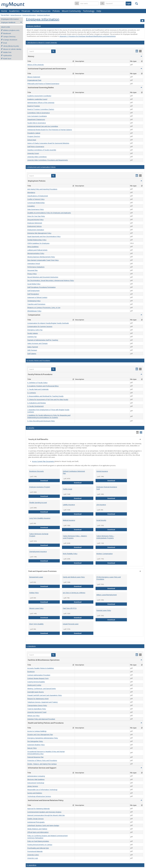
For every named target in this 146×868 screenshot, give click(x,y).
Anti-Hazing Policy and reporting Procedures (42, 189)
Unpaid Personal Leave (71, 624)
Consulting (31, 206)
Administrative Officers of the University (41, 103)
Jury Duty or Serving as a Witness (74, 593)
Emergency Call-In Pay (35, 330)
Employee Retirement (35, 223)
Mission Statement (34, 77)
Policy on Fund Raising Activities (38, 841)
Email (4, 43)
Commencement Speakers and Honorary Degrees (44, 812)
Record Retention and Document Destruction (43, 277)
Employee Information (29, 15)
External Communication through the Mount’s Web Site (46, 815)
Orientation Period (34, 264)
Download (50, 480)
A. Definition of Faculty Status (37, 383)
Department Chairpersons (36, 119)
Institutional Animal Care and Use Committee (43, 126)
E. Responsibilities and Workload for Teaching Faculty (45, 396)
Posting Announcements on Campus (40, 845)
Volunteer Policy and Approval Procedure (41, 719)
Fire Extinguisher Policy (35, 741)
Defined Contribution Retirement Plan (74, 472)
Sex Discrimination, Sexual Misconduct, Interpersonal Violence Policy (51, 281)
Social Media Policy (34, 284)
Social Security (101, 520)
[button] (53, 51)
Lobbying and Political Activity (37, 250)
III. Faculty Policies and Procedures (38, 360)
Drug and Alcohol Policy (35, 220)
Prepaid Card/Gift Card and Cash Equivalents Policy (45, 695)
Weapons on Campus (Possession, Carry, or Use (44, 308)
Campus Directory (8, 37)
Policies (56, 11)
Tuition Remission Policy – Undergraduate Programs (105, 537)
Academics (14, 11)
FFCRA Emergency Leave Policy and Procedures (109, 578)
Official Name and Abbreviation (38, 832)
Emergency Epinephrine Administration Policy (43, 738)
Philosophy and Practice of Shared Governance (43, 84)
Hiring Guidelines (33, 247)
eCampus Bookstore (9, 40)
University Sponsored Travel (37, 712)
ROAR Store (6, 59)
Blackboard (6, 33)
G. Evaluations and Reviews (37, 403)
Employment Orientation (36, 230)
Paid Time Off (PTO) (70, 608)
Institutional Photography (36, 822)
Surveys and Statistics (35, 793)
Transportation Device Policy (37, 705)
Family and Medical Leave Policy (74, 577)
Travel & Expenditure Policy (37, 709)
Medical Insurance (69, 520)
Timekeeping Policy (34, 301)
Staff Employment (33, 291)
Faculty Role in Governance (37, 123)
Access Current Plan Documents (43, 461)
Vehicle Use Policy (33, 716)
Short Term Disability (36, 624)
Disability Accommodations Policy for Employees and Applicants (49, 213)
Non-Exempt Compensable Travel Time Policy (43, 260)
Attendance (31, 192)
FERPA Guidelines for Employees (38, 243)
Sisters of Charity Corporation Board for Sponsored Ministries (48, 143)
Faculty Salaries (33, 333)
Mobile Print (6, 52)
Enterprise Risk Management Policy (39, 233)
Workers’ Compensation (105, 554)
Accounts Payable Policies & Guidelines (41, 668)
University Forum (33, 153)
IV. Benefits (30, 428)
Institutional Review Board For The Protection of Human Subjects (50, 130)
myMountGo (6, 55)
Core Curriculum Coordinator (37, 116)
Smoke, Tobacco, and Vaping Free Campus (42, 764)
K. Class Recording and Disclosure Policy (41, 421)
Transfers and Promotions (36, 304)
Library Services (33, 786)
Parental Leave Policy (104, 610)
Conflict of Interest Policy (36, 199)
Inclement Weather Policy (36, 745)
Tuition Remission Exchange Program (39, 535)
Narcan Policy (32, 748)
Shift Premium (32, 350)
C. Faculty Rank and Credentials (38, 389)
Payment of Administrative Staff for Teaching (43, 340)
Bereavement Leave (36, 577)
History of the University (36, 65)
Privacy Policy (32, 274)
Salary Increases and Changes (37, 343)
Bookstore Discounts (36, 471)
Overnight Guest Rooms (36, 692)
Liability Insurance (69, 505)
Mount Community (71, 11)
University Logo (33, 858)
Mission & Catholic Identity (11, 49)
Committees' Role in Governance (39, 113)
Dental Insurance (102, 471)
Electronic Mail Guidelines (36, 779)
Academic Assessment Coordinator (39, 96)
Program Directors (34, 136)
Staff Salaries (32, 354)
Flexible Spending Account (38, 503)
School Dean (32, 140)
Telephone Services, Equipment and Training (42, 702)
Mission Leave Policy (36, 608)
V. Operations (31, 646)
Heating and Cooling (34, 685)
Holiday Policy (34, 593)
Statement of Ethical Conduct (37, 297)
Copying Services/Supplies (36, 682)
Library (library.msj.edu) (10, 46)
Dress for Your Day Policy (36, 216)
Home (4, 11)
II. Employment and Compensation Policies (41, 167)
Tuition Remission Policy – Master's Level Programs (75, 537)
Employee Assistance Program (40, 487)
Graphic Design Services (36, 819)
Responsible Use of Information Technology (42, 790)
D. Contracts (32, 393)
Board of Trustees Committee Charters (41, 109)
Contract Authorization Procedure (39, 675)
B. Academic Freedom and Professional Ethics (43, 386)
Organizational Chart (34, 80)
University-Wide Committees (37, 157)
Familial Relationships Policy (37, 240)
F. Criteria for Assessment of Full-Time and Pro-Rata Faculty (48, 399)
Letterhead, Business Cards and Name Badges (43, 825)
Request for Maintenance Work (38, 699)
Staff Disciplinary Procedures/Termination (41, 287)
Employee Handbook (43, 15)
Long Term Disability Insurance (40, 518)
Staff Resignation (33, 294)
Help (99, 11)
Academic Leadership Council (37, 99)
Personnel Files (33, 270)
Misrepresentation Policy (36, 253)
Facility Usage (67, 489)
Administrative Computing (36, 776)
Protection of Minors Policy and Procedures (42, 761)
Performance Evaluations (36, 267)
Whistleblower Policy (34, 311)
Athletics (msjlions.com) (10, 30)
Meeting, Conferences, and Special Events (42, 689)
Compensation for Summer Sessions (40, 326)
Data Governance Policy (36, 209)
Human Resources (41, 11)
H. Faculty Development (36, 406)
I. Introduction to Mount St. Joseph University (42, 43)
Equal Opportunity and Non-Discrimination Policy (44, 236)
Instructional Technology (36, 783)
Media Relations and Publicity (37, 829)
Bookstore (31, 672)
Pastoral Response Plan (35, 757)
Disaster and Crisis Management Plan (40, 735)
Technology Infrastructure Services (39, 796)
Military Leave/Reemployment (107, 595)
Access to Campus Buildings (37, 731)
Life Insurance (101, 505)
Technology (89, 11)
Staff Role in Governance (36, 147)
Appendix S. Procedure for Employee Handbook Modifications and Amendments (88, 36)
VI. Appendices (31, 865)
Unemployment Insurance (38, 552)
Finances (26, 11)
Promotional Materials (35, 851)
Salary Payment (33, 347)
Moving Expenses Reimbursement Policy (41, 257)
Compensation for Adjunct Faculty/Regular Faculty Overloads (48, 323)
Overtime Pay (32, 337)
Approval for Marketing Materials (39, 809)
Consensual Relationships (36, 203)
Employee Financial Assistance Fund (107, 488)
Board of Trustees (34, 106)
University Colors (33, 855)
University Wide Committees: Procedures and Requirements (48, 160)
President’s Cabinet (34, 133)
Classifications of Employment (38, 196)
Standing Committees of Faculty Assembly (42, 150)
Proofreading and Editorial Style (38, 848)
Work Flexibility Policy (70, 554)
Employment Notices (35, 226)
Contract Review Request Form (38, 678)
